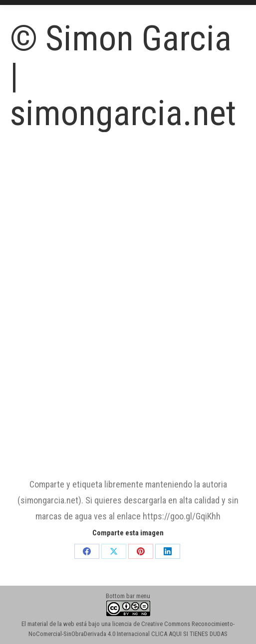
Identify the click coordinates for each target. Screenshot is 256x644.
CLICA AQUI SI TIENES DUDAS (189, 634)
